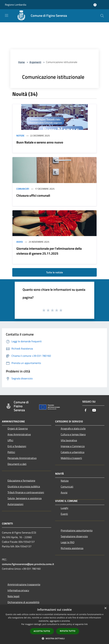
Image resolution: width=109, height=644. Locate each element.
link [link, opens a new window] (86, 624)
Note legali (14, 596)
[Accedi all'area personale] (95, 5)
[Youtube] (94, 410)
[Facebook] (86, 410)
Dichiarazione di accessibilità (23, 602)
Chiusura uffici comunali (33, 195)
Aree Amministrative (19, 434)
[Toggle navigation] (7, 15)
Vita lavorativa (69, 440)
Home (21, 62)
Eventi (64, 514)
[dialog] (54, 624)
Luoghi (64, 508)
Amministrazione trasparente (24, 584)
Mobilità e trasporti (71, 458)
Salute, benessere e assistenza (25, 498)
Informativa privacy (18, 590)
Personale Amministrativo (22, 458)
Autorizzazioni (15, 504)
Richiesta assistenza (72, 548)
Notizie (20, 136)
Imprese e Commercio (73, 446)
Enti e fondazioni (17, 446)
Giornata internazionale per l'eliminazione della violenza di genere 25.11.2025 (49, 251)
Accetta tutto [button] (42, 631)
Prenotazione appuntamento (77, 530)
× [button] (105, 608)
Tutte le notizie (54, 272)
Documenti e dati (17, 464)
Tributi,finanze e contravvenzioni (26, 492)
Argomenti (35, 62)
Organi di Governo (18, 428)
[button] (54, 638)
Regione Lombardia (16, 5)
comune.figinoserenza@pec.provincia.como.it (28, 564)
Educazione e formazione (21, 480)
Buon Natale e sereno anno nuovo (40, 142)
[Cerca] (102, 16)
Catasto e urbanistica (73, 452)
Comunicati (23, 189)
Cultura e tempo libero (73, 434)
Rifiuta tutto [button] (68, 631)
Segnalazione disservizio (74, 536)
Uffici (10, 440)
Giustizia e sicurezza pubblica (24, 486)
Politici (11, 452)
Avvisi (20, 242)
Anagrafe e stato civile (73, 428)
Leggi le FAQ (68, 542)
